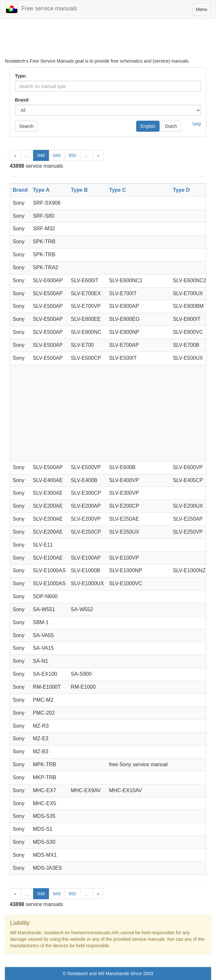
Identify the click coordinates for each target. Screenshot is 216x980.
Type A (41, 190)
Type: (21, 76)
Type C (117, 190)
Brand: (22, 100)
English (148, 126)
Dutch (171, 126)
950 (72, 155)
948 (41, 155)
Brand (20, 190)
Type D (181, 190)
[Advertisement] (108, 42)
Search (26, 126)
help (197, 124)
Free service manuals (41, 9)
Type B (79, 190)
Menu (203, 11)
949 (57, 155)
